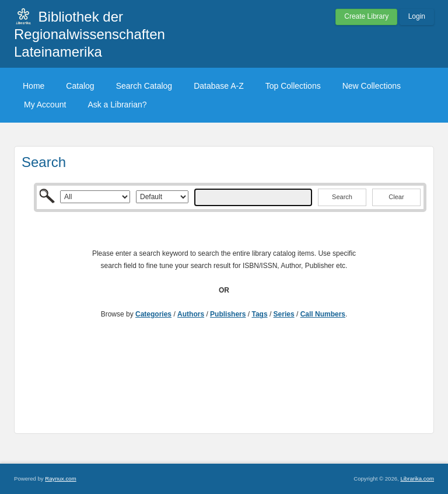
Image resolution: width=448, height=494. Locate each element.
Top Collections (293, 86)
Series (284, 314)
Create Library (366, 16)
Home (34, 86)
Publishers (228, 314)
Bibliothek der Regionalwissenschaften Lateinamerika (90, 34)
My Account (45, 105)
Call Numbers (323, 314)
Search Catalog (144, 86)
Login (417, 16)
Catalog (80, 86)
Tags (259, 314)
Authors (191, 314)
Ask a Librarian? (117, 105)
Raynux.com (60, 479)
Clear (396, 197)
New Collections (372, 86)
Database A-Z (219, 86)
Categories (153, 314)
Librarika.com (417, 479)
